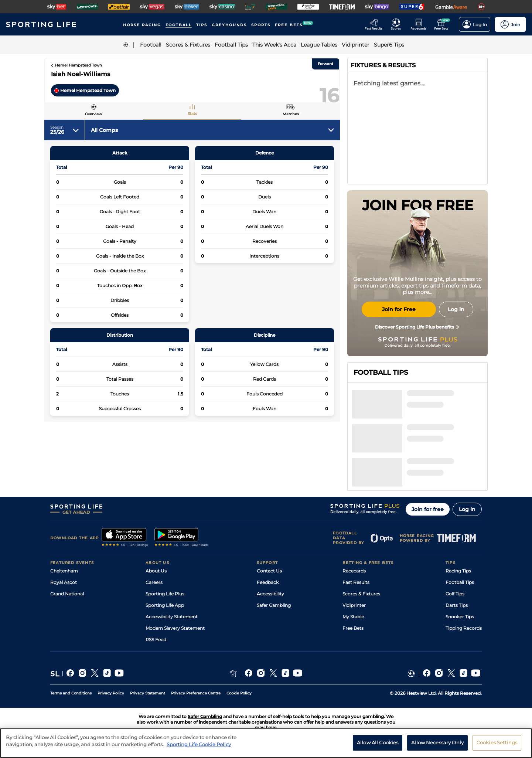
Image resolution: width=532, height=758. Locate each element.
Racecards (354, 571)
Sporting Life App (165, 605)
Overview (93, 114)
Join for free (428, 509)
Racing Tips (458, 571)
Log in (467, 509)
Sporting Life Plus (165, 594)
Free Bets (353, 628)
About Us (156, 571)
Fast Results (356, 582)
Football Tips (460, 582)
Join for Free (399, 309)
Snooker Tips (460, 617)
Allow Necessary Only (437, 750)
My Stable (353, 617)
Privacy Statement (148, 693)
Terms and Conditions (71, 693)
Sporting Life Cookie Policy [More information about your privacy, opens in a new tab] (199, 752)
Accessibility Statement (172, 617)
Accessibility (270, 594)
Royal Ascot (64, 582)
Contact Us (269, 571)
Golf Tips (455, 594)
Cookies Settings (497, 750)
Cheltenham (64, 571)
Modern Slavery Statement (175, 628)
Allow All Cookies (378, 750)
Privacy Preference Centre (196, 693)
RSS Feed (156, 640)
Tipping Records (464, 628)
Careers (154, 582)
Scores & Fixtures (361, 594)
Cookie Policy (239, 693)
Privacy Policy (111, 693)
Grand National (67, 594)
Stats (192, 114)
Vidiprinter (354, 605)
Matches (291, 114)
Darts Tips (457, 605)
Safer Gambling (274, 605)
